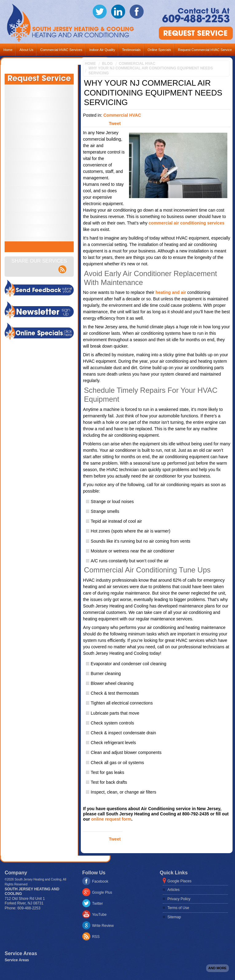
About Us (26, 50)
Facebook (100, 881)
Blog (107, 64)
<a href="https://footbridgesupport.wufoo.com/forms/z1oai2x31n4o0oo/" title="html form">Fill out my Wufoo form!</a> (39, 163)
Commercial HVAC (137, 64)
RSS (96, 937)
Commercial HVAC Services (61, 50)
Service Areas (17, 960)
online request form (111, 819)
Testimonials (131, 50)
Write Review (103, 926)
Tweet (115, 123)
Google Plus (102, 892)
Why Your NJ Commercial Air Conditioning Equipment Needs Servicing (151, 71)
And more (217, 968)
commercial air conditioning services (187, 223)
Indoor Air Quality (102, 50)
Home (8, 50)
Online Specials (159, 50)
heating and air (171, 292)
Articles (173, 890)
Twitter (98, 904)
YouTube (99, 915)
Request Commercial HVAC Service (205, 50)
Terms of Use (178, 908)
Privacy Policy (179, 899)
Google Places (179, 881)
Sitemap (174, 917)
